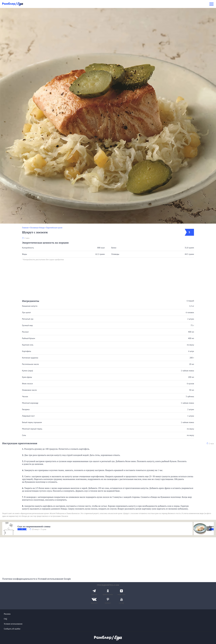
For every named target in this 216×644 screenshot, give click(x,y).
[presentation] (209, 529)
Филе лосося (27, 384)
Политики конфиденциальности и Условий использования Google (36, 579)
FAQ (5, 619)
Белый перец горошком (32, 422)
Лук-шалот (26, 312)
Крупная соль (28, 345)
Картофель (27, 351)
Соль (24, 435)
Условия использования (13, 624)
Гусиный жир (27, 325)
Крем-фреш (27, 377)
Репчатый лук (28, 319)
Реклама (7, 614)
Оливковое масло (29, 390)
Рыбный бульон (29, 338)
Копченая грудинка (30, 358)
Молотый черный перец (32, 429)
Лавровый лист (28, 416)
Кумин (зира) (27, 371)
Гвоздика (26, 409)
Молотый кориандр (30, 403)
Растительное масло (30, 364)
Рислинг (25, 332)
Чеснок (25, 396)
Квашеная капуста (30, 306)
